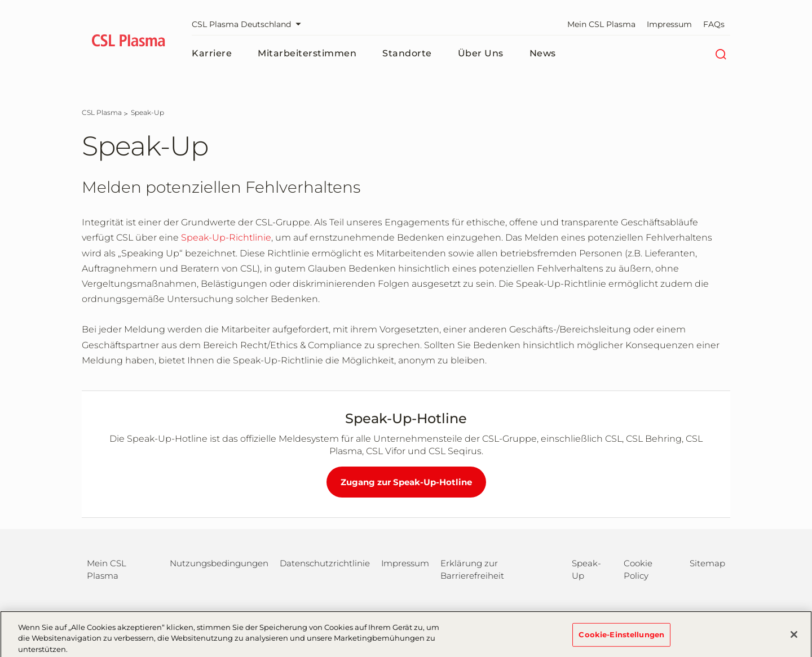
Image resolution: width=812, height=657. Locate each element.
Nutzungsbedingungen (219, 563)
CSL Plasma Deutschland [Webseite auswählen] (249, 24)
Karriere (212, 53)
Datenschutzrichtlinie (325, 563)
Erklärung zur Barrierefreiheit (472, 569)
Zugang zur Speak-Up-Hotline (406, 482)
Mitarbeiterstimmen (307, 53)
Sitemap (707, 563)
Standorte (407, 53)
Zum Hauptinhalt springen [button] (0, 0)
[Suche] (720, 54)
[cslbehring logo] (128, 42)
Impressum (669, 24)
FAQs (714, 24)
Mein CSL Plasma (601, 24)
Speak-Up (586, 569)
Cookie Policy (638, 569)
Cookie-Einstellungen (621, 638)
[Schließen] (794, 638)
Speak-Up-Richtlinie (226, 238)
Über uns (481, 53)
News (543, 53)
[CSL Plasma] (102, 112)
